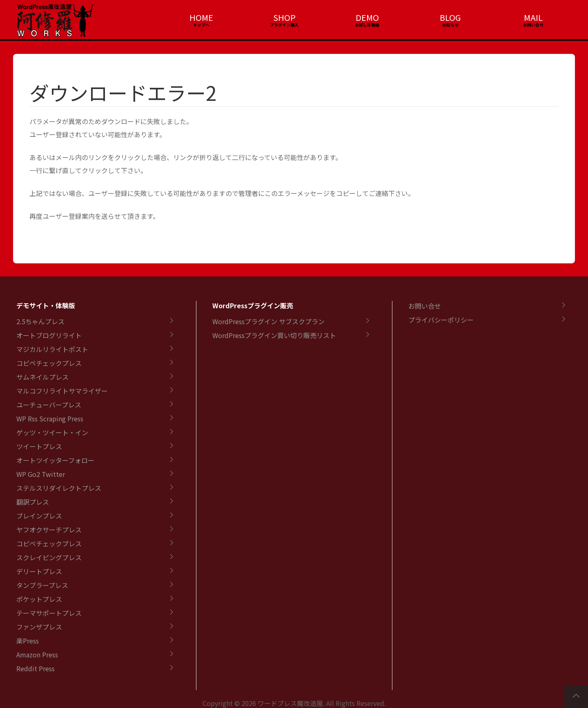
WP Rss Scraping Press (50, 419)
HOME (201, 17)
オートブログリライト (49, 335)
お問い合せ (425, 306)
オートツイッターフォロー (55, 460)
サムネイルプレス (42, 377)
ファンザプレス (39, 627)
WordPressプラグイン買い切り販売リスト (274, 335)
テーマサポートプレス (49, 613)
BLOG (450, 17)
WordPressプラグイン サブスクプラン (268, 321)
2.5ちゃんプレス (40, 321)
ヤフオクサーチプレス (49, 530)
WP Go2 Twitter (41, 474)
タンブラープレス (42, 585)
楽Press (28, 641)
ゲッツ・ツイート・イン (52, 432)
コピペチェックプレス (49, 363)
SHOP (284, 17)
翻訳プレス (33, 502)
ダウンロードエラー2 (123, 92)
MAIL (533, 17)
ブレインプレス (39, 516)
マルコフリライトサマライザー (62, 391)
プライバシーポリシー (441, 320)
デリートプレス (39, 571)
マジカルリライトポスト (52, 349)
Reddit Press (36, 668)
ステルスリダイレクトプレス (59, 488)
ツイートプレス (39, 446)
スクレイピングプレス (49, 557)
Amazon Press (37, 655)
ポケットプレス (39, 599)
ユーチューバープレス (49, 405)
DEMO (367, 17)
